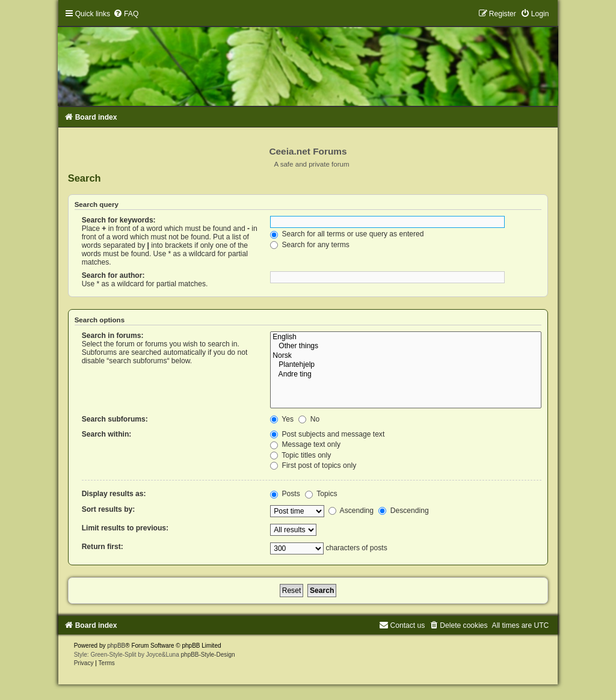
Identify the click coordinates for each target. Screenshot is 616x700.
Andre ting (406, 375)
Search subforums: (115, 419)
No (309, 419)
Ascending (351, 511)
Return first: (103, 547)
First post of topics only (313, 465)
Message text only (305, 444)
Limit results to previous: (125, 528)
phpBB (116, 646)
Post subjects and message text (327, 434)
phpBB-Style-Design (208, 655)
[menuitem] (126, 14)
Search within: (107, 434)
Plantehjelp (406, 365)
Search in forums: (113, 336)
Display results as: (114, 494)
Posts (285, 494)
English (406, 337)
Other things (406, 346)
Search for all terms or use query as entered (347, 234)
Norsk (406, 356)
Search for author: (113, 275)
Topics (321, 494)
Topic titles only (300, 455)
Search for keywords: (119, 220)
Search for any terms (310, 245)
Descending (403, 511)
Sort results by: (109, 509)
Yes (282, 419)
